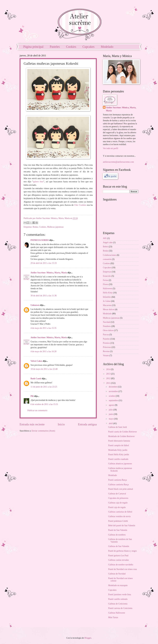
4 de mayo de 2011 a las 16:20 (44, 351)
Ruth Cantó (36, 379)
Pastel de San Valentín (118, 530)
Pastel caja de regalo (117, 507)
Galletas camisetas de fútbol (120, 512)
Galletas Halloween (116, 613)
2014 (109, 369)
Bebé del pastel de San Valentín (122, 526)
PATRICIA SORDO (40, 240)
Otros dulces (108, 330)
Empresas (107, 272)
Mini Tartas (113, 617)
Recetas (106, 351)
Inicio (61, 424)
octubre (112, 396)
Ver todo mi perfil (110, 148)
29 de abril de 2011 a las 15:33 (44, 263)
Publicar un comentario (37, 410)
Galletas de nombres (117, 535)
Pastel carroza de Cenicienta (120, 608)
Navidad (107, 322)
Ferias (106, 280)
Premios (106, 343)
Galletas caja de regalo (118, 503)
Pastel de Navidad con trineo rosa (122, 569)
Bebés (106, 247)
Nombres (107, 326)
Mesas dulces (109, 309)
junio (111, 414)
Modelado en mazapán (118, 585)
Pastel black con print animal (121, 489)
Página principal (33, 47)
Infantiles (107, 297)
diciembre (113, 387)
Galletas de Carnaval (117, 494)
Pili (32, 396)
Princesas (107, 347)
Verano (106, 355)
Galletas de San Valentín (119, 546)
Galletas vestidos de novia (119, 516)
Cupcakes (89, 47)
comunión (107, 259)
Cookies (71, 47)
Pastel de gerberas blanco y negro (122, 551)
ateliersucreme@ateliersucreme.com (118, 162)
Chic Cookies (80, 205)
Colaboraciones (110, 255)
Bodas (35, 227)
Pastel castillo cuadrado (118, 459)
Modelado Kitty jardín (118, 450)
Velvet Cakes (36, 361)
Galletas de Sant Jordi (117, 427)
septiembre (114, 400)
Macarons (107, 305)
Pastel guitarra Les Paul (118, 556)
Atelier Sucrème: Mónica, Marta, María (49, 273)
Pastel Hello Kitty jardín (119, 455)
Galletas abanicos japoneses (120, 464)
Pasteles (55, 47)
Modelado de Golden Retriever (121, 436)
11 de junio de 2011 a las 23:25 (44, 387)
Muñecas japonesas (55, 227)
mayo (111, 419)
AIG (105, 238)
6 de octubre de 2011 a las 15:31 (44, 404)
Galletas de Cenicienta (118, 604)
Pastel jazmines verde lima (120, 594)
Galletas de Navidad (117, 574)
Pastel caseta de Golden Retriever (122, 432)
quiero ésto (38, 182)
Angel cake (108, 242)
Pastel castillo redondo (118, 599)
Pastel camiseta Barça (117, 480)
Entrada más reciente (32, 424)
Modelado (107, 47)
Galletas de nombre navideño (121, 565)
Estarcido (107, 276)
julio (111, 410)
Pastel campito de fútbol (118, 445)
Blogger (88, 638)
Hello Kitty (108, 293)
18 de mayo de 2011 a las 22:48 (44, 369)
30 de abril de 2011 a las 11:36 (44, 296)
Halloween (108, 289)
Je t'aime (107, 301)
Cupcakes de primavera (118, 498)
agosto (112, 405)
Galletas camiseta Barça (118, 485)
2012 (109, 378)
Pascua (106, 335)
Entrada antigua (87, 424)
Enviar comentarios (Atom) (43, 431)
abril (111, 423)
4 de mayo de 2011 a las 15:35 (44, 328)
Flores (106, 284)
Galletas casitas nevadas (118, 560)
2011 (109, 383)
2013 (109, 374)
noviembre (114, 391)
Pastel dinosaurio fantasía (119, 441)
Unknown (35, 305)
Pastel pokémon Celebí (118, 521)
